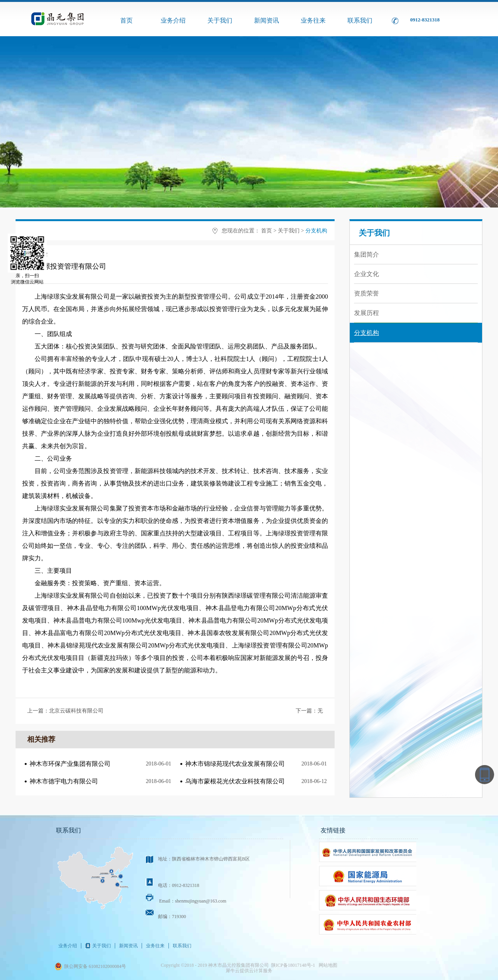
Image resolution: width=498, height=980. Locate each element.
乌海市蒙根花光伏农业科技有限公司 (235, 781)
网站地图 (327, 965)
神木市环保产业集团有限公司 (70, 764)
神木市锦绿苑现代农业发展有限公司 (235, 764)
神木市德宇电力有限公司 (64, 781)
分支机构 (316, 231)
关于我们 (289, 231)
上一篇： (65, 711)
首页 (126, 20)
